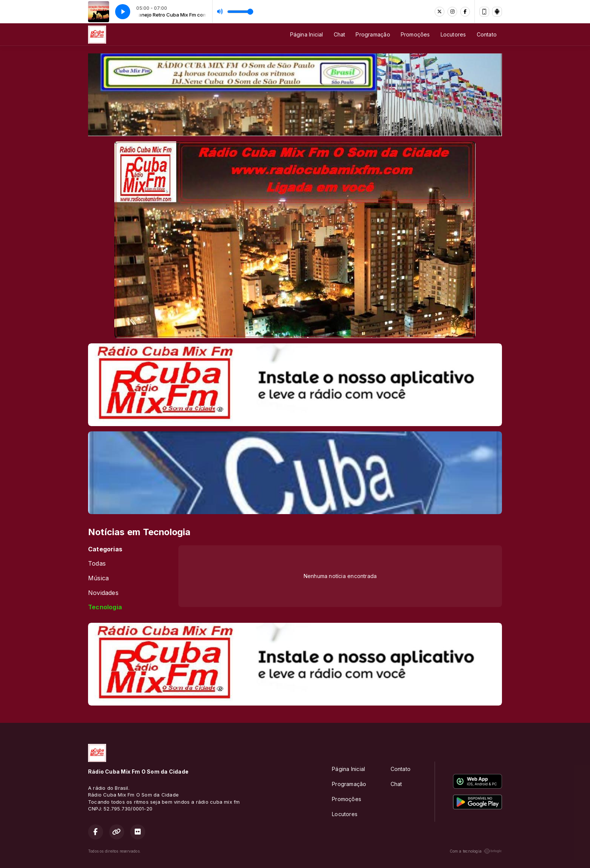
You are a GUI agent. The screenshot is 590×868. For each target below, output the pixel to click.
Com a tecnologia (476, 851)
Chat (340, 34)
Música (98, 578)
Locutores (453, 34)
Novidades (103, 593)
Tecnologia (105, 607)
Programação (373, 34)
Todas (97, 564)
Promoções (415, 34)
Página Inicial (307, 34)
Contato (487, 34)
